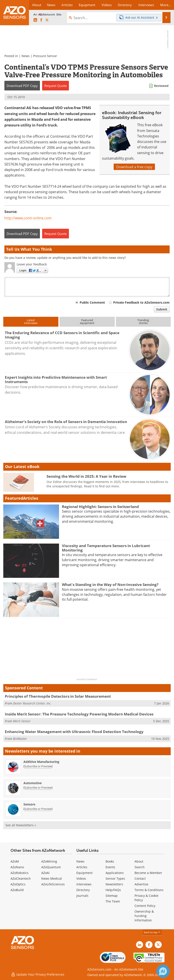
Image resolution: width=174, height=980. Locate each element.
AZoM (15, 861)
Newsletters (114, 884)
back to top (152, 932)
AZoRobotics (20, 873)
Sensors (29, 804)
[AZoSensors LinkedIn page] (35, 20)
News (26, 56)
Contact (140, 878)
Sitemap (112, 896)
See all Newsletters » (21, 825)
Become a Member (148, 873)
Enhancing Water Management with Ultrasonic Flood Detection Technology (74, 732)
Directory (83, 890)
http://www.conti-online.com (28, 218)
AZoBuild (17, 890)
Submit (162, 309)
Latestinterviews (31, 322)
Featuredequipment (87, 322)
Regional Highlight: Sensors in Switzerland (100, 507)
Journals (82, 896)
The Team (113, 901)
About (139, 861)
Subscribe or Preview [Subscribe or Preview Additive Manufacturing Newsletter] (38, 766)
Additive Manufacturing (41, 762)
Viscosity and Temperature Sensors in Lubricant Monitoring (106, 548)
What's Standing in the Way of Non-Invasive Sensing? (110, 585)
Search (140, 867)
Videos (81, 878)
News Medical (52, 878)
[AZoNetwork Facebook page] (41, 20)
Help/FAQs (113, 890)
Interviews (84, 884)
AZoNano (17, 867)
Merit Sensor (22, 721)
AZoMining (49, 861)
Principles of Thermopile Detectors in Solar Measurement (58, 696)
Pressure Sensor (45, 56)
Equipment (84, 873)
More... (166, 5)
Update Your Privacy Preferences (38, 974)
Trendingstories (143, 322)
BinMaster (20, 739)
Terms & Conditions (149, 890)
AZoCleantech (21, 878)
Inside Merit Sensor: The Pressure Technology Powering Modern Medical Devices (79, 714)
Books (110, 861)
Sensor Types (115, 878)
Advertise (141, 884)
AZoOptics (18, 884)
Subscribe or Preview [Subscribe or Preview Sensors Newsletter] (38, 809)
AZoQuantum (51, 867)
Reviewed (161, 86)
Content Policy (145, 906)
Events (110, 867)
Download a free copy (134, 167)
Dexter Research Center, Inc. (32, 703)
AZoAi (45, 873)
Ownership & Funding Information (144, 916)
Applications (115, 873)
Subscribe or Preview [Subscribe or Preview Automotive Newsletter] (38, 787)
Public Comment (92, 302)
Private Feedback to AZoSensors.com (141, 302)
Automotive (33, 783)
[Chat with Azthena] (163, 971)
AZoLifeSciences (53, 884)
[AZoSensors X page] (47, 20)
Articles (82, 867)
